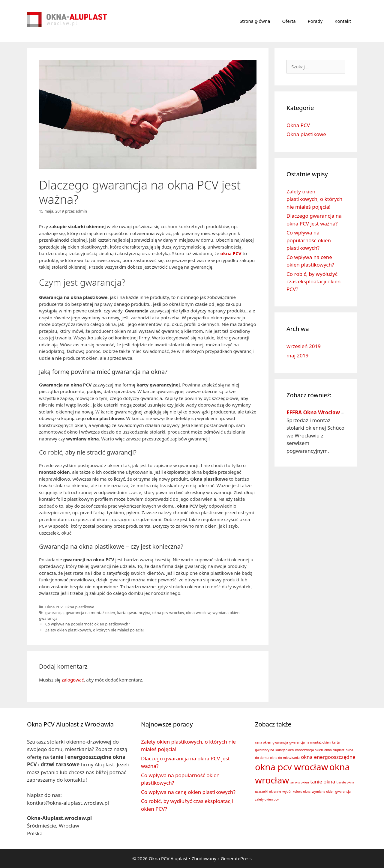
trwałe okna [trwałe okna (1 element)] (345, 782)
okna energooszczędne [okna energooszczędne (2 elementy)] (328, 757)
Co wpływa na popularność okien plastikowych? (88, 624)
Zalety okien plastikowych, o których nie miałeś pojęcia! (95, 630)
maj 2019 (297, 355)
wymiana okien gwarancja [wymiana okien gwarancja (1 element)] (331, 792)
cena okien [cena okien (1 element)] (263, 742)
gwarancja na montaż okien (90, 613)
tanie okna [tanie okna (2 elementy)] (323, 781)
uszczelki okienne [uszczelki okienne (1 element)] (268, 792)
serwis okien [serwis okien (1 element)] (300, 782)
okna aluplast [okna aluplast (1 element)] (334, 750)
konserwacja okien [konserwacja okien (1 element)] (309, 750)
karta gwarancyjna (133, 613)
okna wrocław (198, 613)
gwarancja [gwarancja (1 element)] (280, 742)
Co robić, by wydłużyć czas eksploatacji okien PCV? (314, 282)
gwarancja (55, 613)
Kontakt (343, 21)
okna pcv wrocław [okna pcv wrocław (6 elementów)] (292, 767)
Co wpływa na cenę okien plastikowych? (188, 792)
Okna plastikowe (79, 607)
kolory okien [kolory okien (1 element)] (285, 750)
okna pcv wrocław (168, 613)
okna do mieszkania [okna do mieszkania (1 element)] (285, 758)
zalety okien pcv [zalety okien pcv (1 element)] (267, 799)
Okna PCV (54, 607)
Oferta (289, 21)
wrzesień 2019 (304, 346)
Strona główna (255, 21)
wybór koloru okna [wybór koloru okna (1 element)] (296, 792)
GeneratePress (236, 858)
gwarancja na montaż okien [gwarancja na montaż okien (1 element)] (310, 742)
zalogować (73, 680)
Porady (315, 21)
